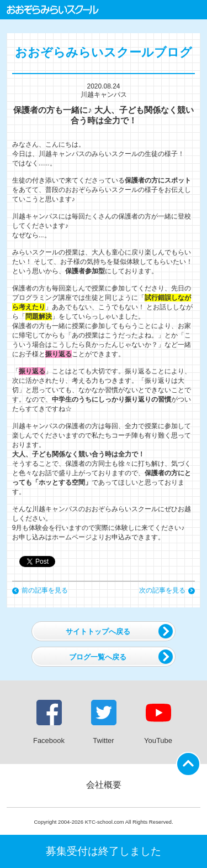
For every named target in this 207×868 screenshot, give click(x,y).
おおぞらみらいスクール (53, 10)
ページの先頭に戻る (190, 761)
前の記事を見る (40, 590)
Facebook (49, 722)
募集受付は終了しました (104, 851)
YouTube (158, 722)
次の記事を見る (167, 590)
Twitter (104, 722)
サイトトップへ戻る (119, 631)
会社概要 (104, 785)
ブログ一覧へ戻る (121, 657)
